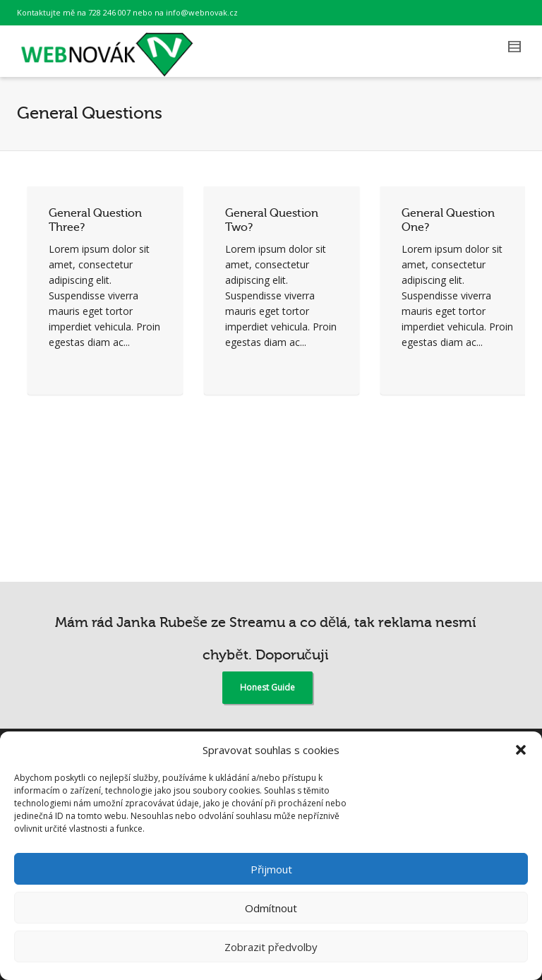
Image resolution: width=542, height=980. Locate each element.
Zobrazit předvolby (271, 947)
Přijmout (271, 869)
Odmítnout (271, 908)
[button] (521, 750)
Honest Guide (267, 687)
